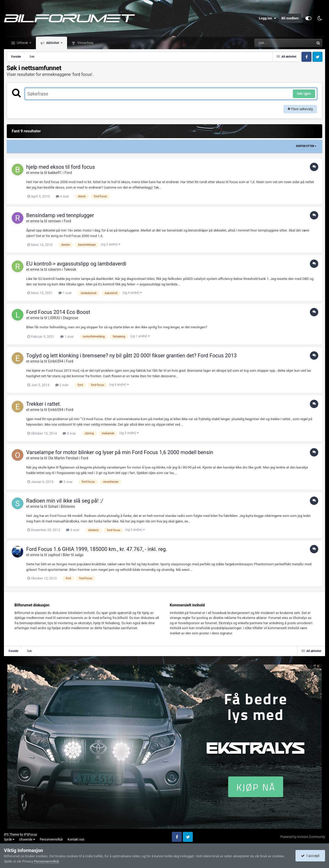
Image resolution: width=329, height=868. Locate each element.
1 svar (65, 293)
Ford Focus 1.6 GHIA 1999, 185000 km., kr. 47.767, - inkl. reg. (97, 549)
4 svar (62, 196)
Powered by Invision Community (303, 837)
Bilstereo (68, 506)
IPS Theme (12, 835)
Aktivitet (53, 43)
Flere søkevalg (300, 109)
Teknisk (70, 269)
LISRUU (54, 318)
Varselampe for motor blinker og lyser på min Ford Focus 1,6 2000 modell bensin (120, 452)
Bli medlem (290, 18)
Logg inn (267, 18)
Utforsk (22, 43)
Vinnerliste (85, 43)
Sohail (53, 506)
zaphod (54, 555)
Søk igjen (304, 94)
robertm (54, 269)
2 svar (62, 385)
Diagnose (70, 318)
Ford (68, 173)
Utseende (27, 839)
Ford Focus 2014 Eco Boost (58, 312)
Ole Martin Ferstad (63, 458)
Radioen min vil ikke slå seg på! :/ (65, 501)
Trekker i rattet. (44, 404)
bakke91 (55, 173)
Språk (9, 839)
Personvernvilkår (51, 839)
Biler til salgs (73, 555)
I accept (310, 856)
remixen (54, 221)
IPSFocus (30, 835)
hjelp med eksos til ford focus (61, 167)
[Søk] (272, 43)
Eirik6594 (56, 361)
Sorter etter (306, 146)
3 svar (69, 433)
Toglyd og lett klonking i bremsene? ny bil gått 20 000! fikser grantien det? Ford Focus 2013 (131, 356)
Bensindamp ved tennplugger (60, 215)
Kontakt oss (76, 839)
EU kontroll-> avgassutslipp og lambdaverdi (76, 264)
